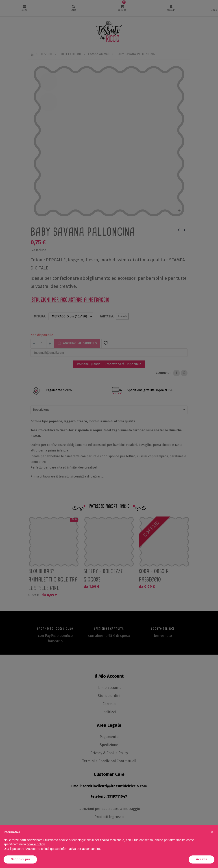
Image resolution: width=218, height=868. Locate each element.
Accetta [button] (202, 859)
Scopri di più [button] (20, 859)
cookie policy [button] (36, 844)
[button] (212, 832)
